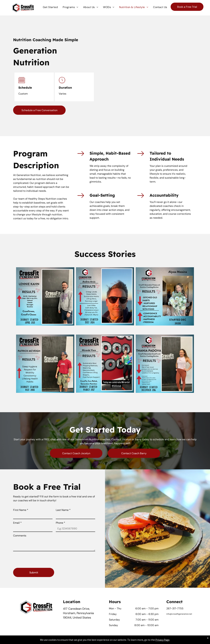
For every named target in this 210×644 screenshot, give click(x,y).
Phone (60, 523)
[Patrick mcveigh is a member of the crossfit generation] (45, 364)
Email (17, 523)
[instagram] (175, 620)
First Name (21, 510)
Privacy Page (162, 640)
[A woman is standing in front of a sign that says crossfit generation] (165, 364)
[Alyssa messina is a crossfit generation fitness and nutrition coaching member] (165, 296)
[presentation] (38, 558)
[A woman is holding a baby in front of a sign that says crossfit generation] (105, 364)
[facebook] (169, 620)
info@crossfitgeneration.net (179, 614)
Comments (20, 536)
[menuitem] (50, 7)
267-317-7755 (175, 608)
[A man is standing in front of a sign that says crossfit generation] (45, 296)
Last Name (63, 510)
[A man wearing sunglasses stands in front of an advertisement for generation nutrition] (105, 296)
